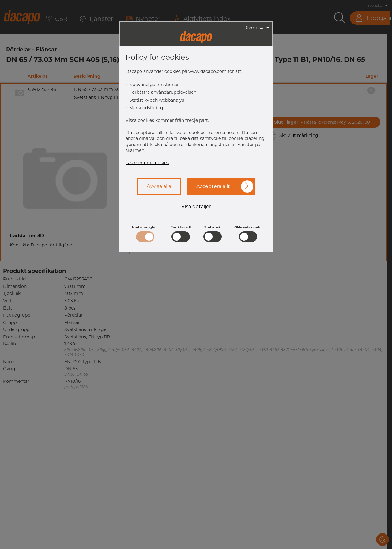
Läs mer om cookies (147, 163)
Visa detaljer (196, 207)
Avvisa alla (159, 186)
